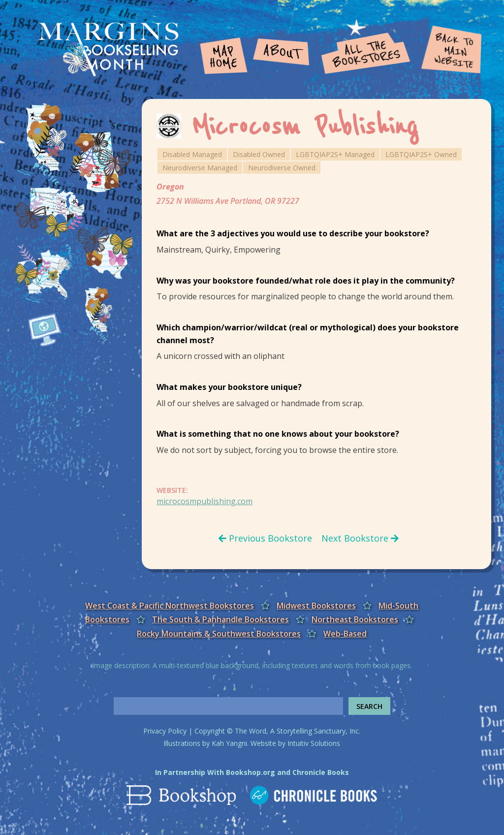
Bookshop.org (251, 772)
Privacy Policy (165, 731)
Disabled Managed (192, 154)
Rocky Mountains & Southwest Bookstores (219, 634)
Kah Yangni (229, 743)
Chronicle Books (321, 772)
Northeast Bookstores (355, 619)
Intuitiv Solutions (314, 743)
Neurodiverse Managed (200, 168)
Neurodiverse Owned (282, 168)
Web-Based (345, 634)
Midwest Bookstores (316, 606)
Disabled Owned (259, 154)
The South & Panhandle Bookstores (220, 619)
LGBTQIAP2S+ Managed (335, 154)
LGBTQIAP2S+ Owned (421, 154)
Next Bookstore (360, 538)
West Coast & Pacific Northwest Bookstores (170, 606)
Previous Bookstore (265, 538)
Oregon (170, 187)
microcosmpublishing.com (205, 501)
